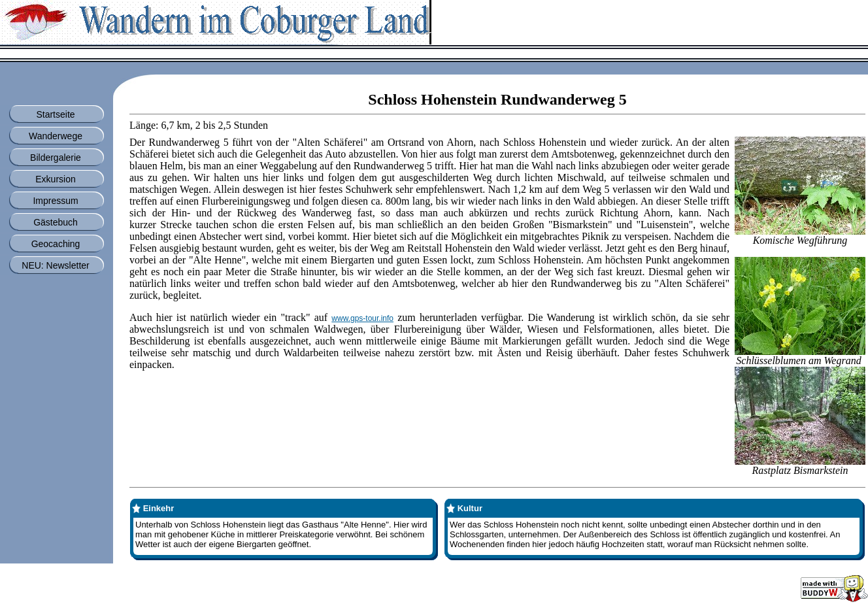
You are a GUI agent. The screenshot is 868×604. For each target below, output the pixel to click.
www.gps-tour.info (362, 318)
